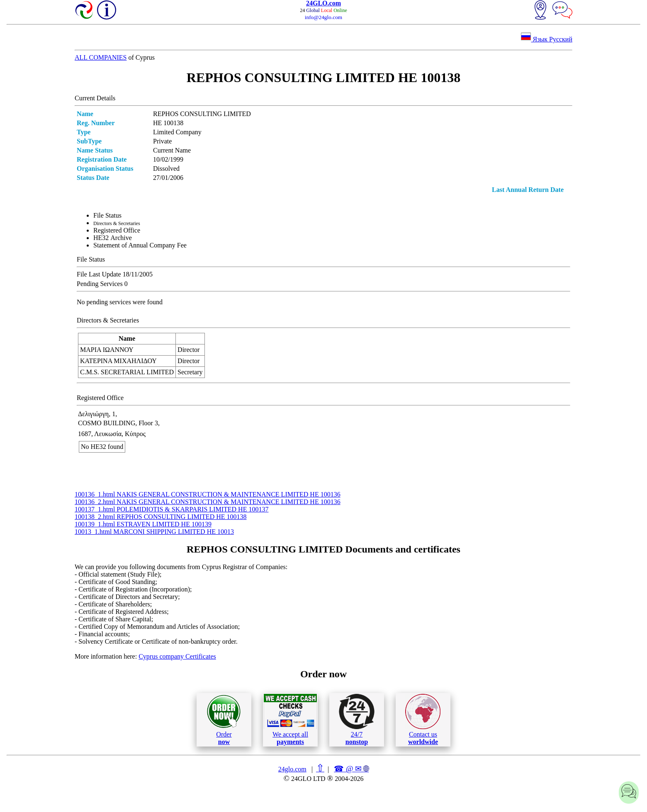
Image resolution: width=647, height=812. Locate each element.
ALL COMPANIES (101, 57)
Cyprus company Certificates (177, 656)
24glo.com (292, 769)
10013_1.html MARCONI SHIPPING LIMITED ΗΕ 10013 (154, 532)
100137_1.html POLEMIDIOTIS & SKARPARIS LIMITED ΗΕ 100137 (171, 509)
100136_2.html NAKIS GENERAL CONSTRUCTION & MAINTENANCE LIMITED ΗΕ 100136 (208, 502)
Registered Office (117, 230)
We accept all (290, 720)
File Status (107, 215)
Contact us (423, 720)
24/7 (357, 720)
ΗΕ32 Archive (113, 238)
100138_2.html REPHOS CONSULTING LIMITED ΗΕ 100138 (161, 517)
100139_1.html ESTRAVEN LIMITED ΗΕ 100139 (143, 524)
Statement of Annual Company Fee (140, 245)
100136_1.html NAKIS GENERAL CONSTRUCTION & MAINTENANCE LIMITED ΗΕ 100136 (208, 494)
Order (224, 720)
